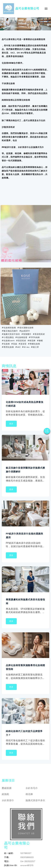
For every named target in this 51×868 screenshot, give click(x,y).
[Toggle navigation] (46, 9)
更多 (11, 424)
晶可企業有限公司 (21, 9)
